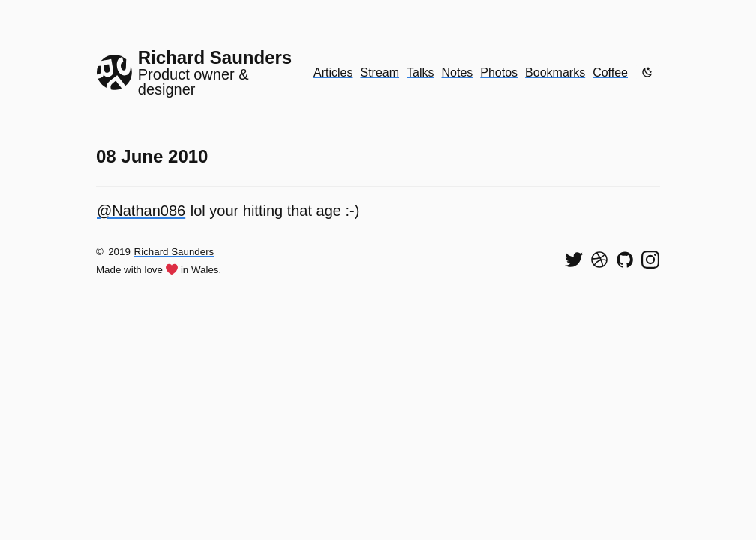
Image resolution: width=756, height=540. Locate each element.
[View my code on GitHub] (625, 259)
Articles (333, 72)
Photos (499, 72)
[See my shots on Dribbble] (599, 259)
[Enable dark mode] (647, 72)
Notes (457, 72)
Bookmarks (555, 72)
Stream (379, 72)
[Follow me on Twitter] (574, 259)
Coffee (610, 72)
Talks (420, 72)
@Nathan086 (141, 211)
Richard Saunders (174, 252)
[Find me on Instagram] (650, 259)
